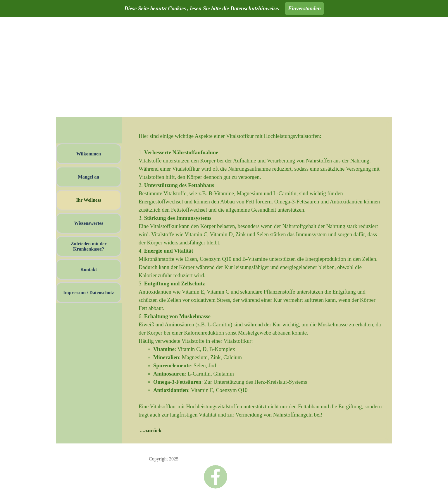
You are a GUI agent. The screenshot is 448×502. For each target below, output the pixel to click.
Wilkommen (89, 154)
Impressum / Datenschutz (89, 293)
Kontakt (89, 269)
